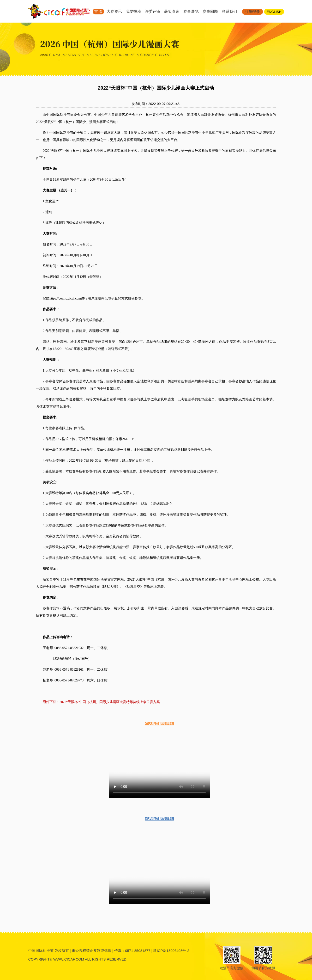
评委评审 (153, 11)
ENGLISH (274, 12)
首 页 (98, 11)
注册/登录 (252, 12)
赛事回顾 (210, 11)
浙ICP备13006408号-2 (171, 951)
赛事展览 (191, 11)
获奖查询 (172, 11)
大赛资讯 (114, 11)
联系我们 (229, 11)
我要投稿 (133, 11)
